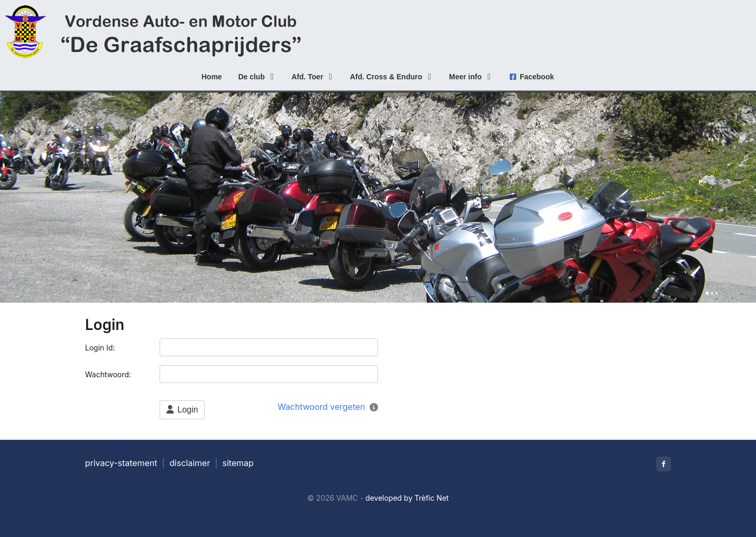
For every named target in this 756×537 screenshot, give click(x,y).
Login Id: (101, 348)
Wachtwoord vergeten (322, 407)
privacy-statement (121, 463)
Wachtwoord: (109, 374)
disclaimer (190, 463)
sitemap (238, 463)
